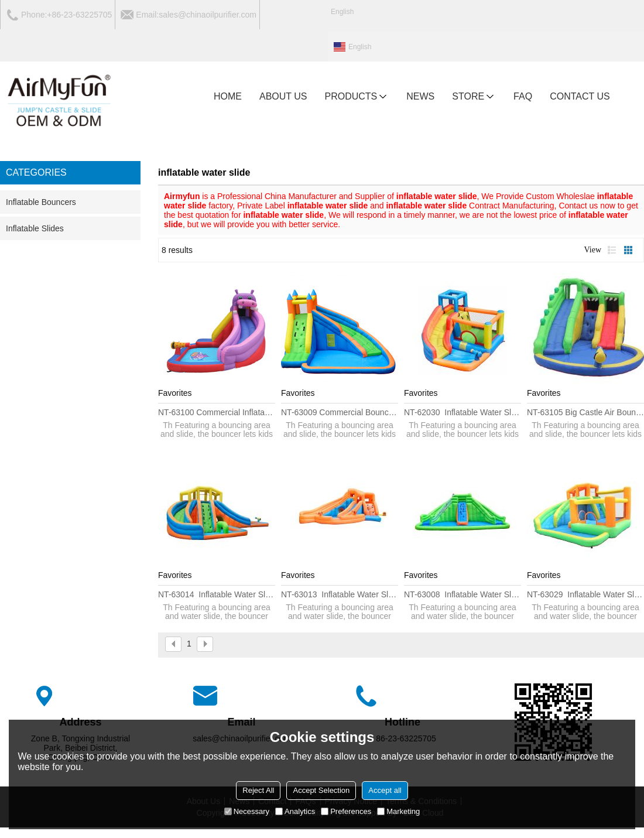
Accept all (385, 790)
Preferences (346, 811)
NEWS (420, 96)
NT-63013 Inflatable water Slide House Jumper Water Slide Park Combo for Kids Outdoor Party (340, 594)
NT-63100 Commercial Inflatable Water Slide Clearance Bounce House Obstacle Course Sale (217, 412)
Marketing (398, 811)
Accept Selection (321, 790)
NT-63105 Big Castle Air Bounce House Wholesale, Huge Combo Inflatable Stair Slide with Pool (585, 412)
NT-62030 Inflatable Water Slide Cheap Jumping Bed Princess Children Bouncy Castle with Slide (463, 412)
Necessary (247, 811)
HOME (228, 96)
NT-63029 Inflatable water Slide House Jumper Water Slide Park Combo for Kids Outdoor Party (585, 594)
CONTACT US (580, 96)
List (612, 250)
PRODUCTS (357, 97)
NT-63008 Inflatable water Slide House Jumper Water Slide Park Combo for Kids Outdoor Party (463, 594)
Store (474, 97)
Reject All (258, 790)
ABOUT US (283, 96)
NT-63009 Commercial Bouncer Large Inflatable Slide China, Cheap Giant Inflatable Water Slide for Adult (340, 412)
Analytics (295, 811)
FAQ (523, 96)
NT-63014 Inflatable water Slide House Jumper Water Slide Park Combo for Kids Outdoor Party (217, 594)
